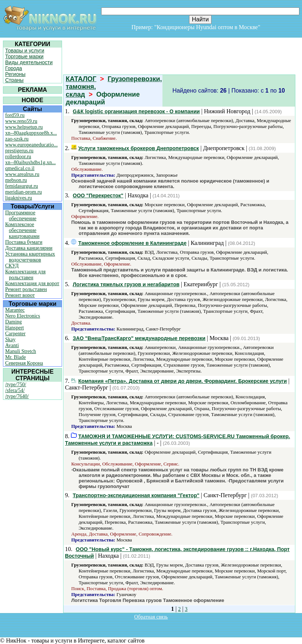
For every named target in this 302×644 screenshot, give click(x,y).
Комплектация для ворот (32, 283)
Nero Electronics (23, 316)
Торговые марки (24, 56)
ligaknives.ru (19, 198)
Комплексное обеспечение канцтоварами (22, 230)
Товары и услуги (25, 51)
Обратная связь (151, 617)
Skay (10, 340)
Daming (13, 322)
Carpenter (15, 334)
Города (14, 68)
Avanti (12, 345)
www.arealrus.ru (22, 174)
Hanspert (15, 328)
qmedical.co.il (20, 168)
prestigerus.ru (19, 151)
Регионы (15, 74)
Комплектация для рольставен (25, 275)
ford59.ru (15, 115)
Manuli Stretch (21, 351)
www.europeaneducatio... (31, 145)
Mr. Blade (16, 357)
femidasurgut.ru (22, 186)
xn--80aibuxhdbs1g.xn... (30, 162)
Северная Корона (24, 363)
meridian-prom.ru (23, 192)
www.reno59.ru (21, 121)
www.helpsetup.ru (24, 127)
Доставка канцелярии (29, 248)
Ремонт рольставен (26, 289)
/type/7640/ (17, 396)
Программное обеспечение (21, 216)
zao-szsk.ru (17, 139)
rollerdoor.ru (18, 157)
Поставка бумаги (24, 242)
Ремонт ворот (20, 295)
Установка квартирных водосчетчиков (30, 257)
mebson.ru (16, 180)
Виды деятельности (29, 62)
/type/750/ (16, 385)
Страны (14, 80)
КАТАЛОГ (81, 79)
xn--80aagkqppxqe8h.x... (31, 133)
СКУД (12, 266)
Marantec (15, 310)
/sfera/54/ (15, 390)
